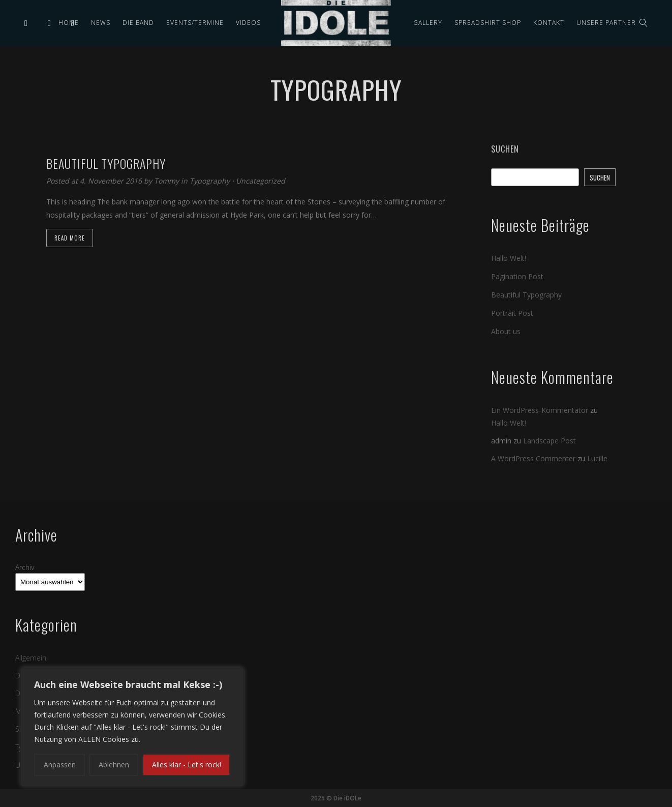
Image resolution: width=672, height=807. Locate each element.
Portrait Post (512, 313)
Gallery (428, 23)
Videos (248, 23)
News (101, 23)
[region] (132, 727)
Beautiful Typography (526, 295)
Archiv (25, 567)
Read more (70, 238)
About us (506, 331)
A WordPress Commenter (533, 458)
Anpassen (60, 765)
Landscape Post (549, 441)
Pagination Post (517, 276)
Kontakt (549, 23)
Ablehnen (114, 765)
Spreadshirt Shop (488, 23)
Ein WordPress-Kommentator (540, 410)
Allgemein (31, 657)
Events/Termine (195, 23)
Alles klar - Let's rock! (187, 765)
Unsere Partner (606, 23)
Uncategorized (261, 181)
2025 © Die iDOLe (336, 798)
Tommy (167, 181)
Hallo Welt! (509, 258)
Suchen (505, 149)
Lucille (597, 458)
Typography (210, 181)
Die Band (138, 23)
